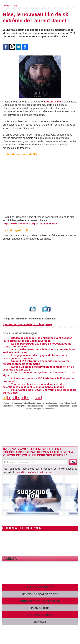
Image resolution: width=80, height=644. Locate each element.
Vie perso (8, 403)
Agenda (10, 559)
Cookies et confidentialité (40, 601)
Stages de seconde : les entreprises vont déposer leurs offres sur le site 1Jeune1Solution (37, 339)
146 (38, 398)
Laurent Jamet (53, 102)
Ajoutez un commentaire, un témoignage (27, 324)
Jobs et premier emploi (12, 406)
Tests (36, 409)
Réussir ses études (20, 403)
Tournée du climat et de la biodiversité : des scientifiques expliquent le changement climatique (34, 385)
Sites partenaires (40, 615)
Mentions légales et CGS (40, 594)
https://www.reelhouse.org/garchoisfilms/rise (30, 224)
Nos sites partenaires (35, 406)
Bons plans (70, 403)
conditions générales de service (35, 472)
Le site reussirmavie (47, 409)
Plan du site (40, 608)
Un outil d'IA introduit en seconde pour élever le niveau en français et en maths (36, 362)
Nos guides (72, 406)
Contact (40, 622)
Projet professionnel (37, 403)
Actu (16, 6)
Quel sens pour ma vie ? (55, 403)
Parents (29, 409)
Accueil (6, 6)
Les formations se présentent (56, 406)
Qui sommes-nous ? (40, 587)
